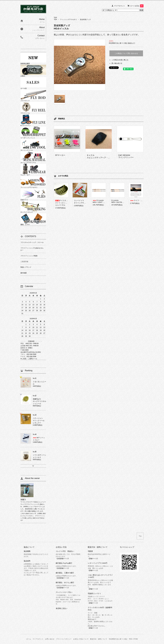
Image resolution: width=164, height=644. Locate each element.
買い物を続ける (117, 63)
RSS (131, 639)
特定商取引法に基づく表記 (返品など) (122, 43)
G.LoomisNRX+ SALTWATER (119, 201)
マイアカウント (120, 6)
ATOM (136, 639)
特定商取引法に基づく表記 (118, 639)
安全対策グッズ (85, 20)
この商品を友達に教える (120, 60)
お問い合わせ (50, 639)
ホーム (29, 639)
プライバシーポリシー (64, 639)
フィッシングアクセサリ (68, 20)
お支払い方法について (81, 639)
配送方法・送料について (99, 639)
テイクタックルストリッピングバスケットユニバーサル (65, 203)
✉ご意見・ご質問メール (29, 359)
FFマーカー (60, 155)
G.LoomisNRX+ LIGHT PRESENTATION (104, 201)
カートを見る (137, 6)
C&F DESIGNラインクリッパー (126, 156)
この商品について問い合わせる (126, 53)
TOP (55, 18)
